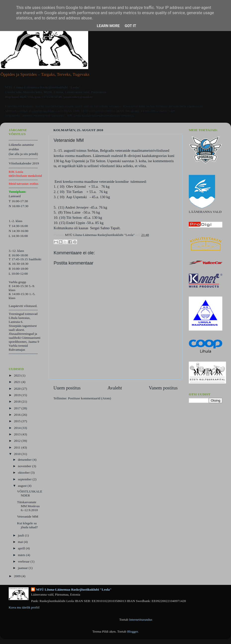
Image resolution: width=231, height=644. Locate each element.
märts (22, 555)
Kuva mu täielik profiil (24, 607)
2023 (18, 375)
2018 (18, 401)
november (25, 466)
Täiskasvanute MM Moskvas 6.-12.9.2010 (28, 506)
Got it (130, 26)
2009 (18, 576)
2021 (18, 382)
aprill (22, 548)
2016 (18, 415)
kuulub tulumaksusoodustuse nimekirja (108, 115)
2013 (18, 434)
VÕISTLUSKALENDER (30, 493)
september (25, 479)
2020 (18, 389)
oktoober (24, 473)
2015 (18, 421)
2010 (18, 454)
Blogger (133, 631)
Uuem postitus (67, 388)
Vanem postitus (163, 388)
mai (21, 542)
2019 (18, 395)
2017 (18, 408)
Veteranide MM (28, 516)
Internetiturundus (141, 620)
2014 (18, 428)
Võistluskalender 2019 (24, 163)
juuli (21, 535)
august (23, 486)
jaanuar (23, 568)
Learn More (108, 26)
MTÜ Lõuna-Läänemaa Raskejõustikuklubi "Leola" (74, 589)
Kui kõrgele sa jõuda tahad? (28, 525)
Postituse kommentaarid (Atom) (90, 398)
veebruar (24, 561)
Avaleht (115, 388)
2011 (18, 447)
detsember (25, 460)
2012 (18, 441)
